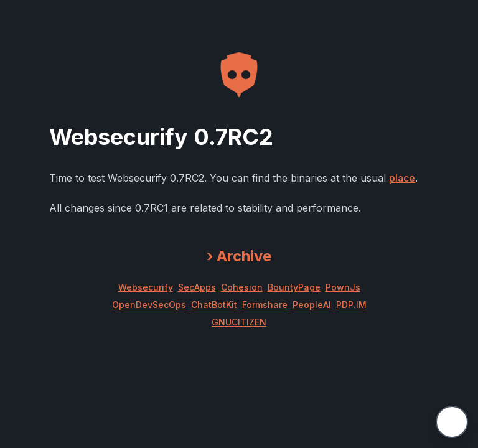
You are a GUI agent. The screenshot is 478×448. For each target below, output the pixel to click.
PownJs (343, 287)
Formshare (265, 305)
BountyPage (294, 287)
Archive (239, 256)
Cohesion (242, 287)
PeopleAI (312, 305)
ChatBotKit (214, 305)
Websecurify (146, 287)
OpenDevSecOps (149, 305)
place (402, 178)
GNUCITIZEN (239, 322)
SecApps (197, 287)
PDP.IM (351, 305)
